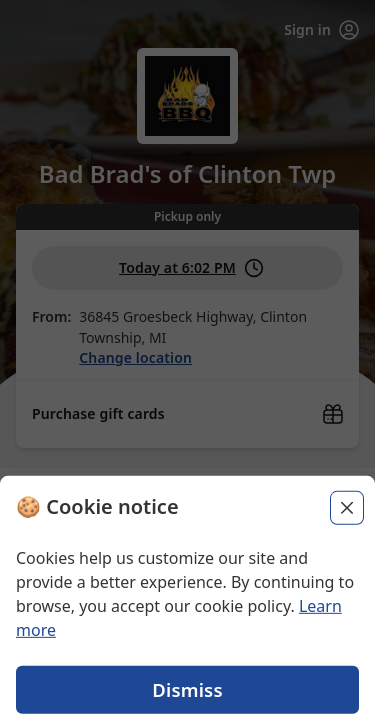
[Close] (347, 543)
